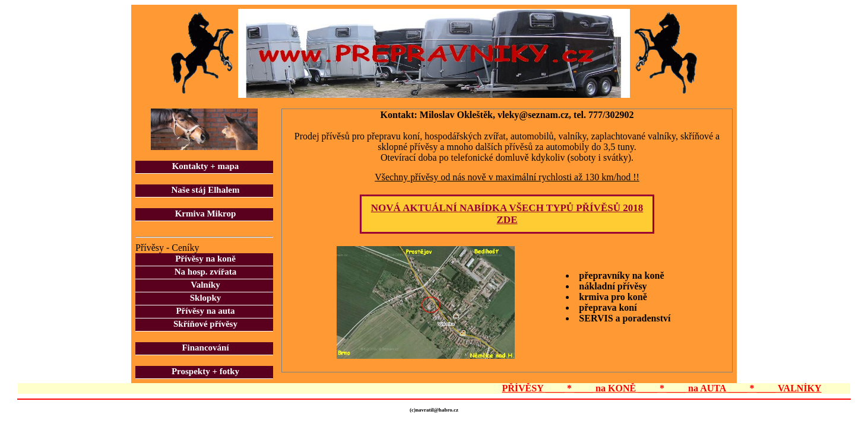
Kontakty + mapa (206, 166)
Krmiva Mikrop (206, 213)
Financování (205, 348)
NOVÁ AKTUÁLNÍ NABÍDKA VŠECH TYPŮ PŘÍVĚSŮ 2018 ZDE (507, 214)
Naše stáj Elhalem (206, 190)
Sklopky (206, 298)
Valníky (205, 285)
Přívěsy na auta (205, 311)
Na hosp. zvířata (206, 272)
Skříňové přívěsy (205, 324)
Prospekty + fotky (205, 371)
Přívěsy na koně (205, 259)
